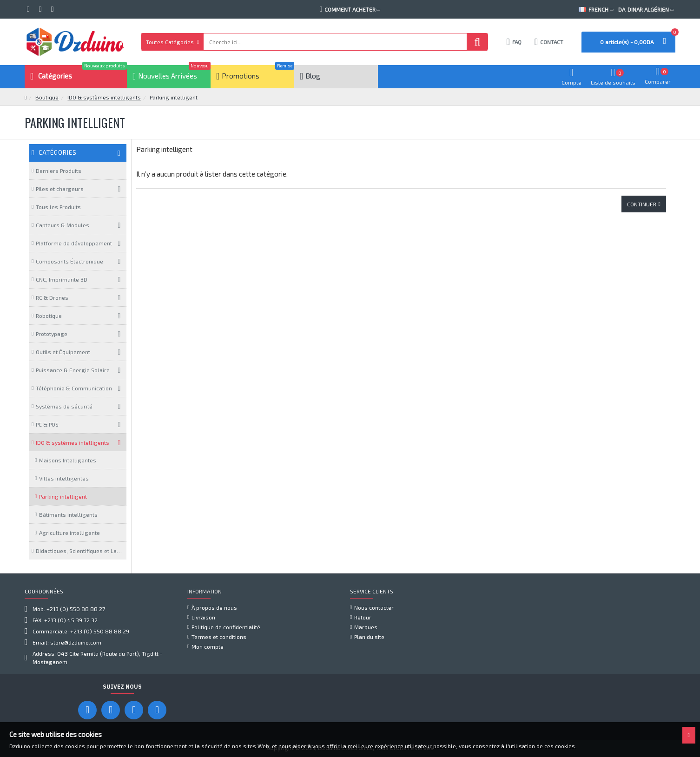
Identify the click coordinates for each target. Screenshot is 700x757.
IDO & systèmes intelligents (104, 97)
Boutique (47, 97)
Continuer (642, 204)
